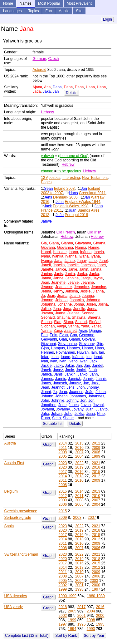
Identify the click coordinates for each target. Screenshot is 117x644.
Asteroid (39, 70)
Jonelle (79, 309)
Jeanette (58, 283)
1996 (82, 624)
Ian (102, 352)
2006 (96, 452)
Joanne (47, 300)
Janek (46, 370)
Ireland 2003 (64, 189)
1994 (72, 629)
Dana (57, 87)
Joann (75, 296)
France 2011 (51, 210)
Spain (9, 526)
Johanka (77, 300)
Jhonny (93, 387)
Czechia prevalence (21, 511)
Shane (68, 418)
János (46, 383)
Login (107, 19)
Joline (46, 309)
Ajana (37, 87)
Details (72, 93)
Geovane (87, 335)
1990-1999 (68, 596)
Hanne (94, 248)
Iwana (84, 256)
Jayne (98, 278)
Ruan (45, 418)
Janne (58, 278)
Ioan (55, 357)
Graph (48, 445)
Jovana (47, 313)
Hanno (88, 348)
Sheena (94, 317)
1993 (91, 629)
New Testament (95, 178)
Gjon (45, 348)
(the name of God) (73, 156)
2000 (96, 585)
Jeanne (47, 287)
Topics (33, 11)
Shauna (63, 317)
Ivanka (58, 256)
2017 (63, 472)
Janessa (88, 265)
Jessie (85, 291)
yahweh (47, 156)
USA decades (16, 596)
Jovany (78, 409)
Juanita (73, 313)
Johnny (72, 401)
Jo (43, 296)
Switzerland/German (21, 554)
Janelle (73, 265)
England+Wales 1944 (82, 202)
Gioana (99, 243)
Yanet (96, 326)
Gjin (100, 344)
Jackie (46, 366)
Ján (87, 366)
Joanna (88, 296)
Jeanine (87, 283)
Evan (63, 335)
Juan (72, 210)
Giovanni (48, 344)
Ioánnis (78, 357)
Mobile (64, 11)
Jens (48, 197)
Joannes (76, 392)
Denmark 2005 (65, 197)
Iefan (45, 357)
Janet (101, 265)
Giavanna (83, 243)
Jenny (58, 291)
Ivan (44, 361)
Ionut (98, 357)
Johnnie (58, 401)
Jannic (61, 379)
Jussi (91, 414)
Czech (53, 59)
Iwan (83, 361)
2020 (63, 467)
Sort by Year (94, 636)
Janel (103, 261)
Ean (44, 335)
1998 (79, 589)
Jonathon (49, 405)
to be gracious (69, 171)
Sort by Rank (66, 636)
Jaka (47, 91)
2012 (96, 443)
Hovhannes (65, 352)
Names (26, 3)
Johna (79, 304)
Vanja (61, 326)
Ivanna (71, 256)
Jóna (67, 309)
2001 (79, 585)
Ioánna (86, 252)
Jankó (83, 374)
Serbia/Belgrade (18, 518)
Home (8, 3)
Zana (58, 331)
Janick (81, 370)
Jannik (88, 379)
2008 (63, 452)
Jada (37, 91)
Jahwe (46, 221)
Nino (101, 414)
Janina (96, 269)
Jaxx (95, 383)
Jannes (47, 379)
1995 (100, 624)
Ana (47, 87)
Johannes (78, 396)
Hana (90, 87)
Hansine (60, 252)
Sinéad (95, 322)
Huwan (83, 352)
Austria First (14, 463)
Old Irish (94, 232)
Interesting (71, 178)
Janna (46, 278)
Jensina (71, 291)
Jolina (103, 304)
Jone (62, 405)
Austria (10, 443)
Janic (70, 370)
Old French (66, 232)
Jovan (86, 405)
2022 (79, 463)
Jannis (101, 379)
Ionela (99, 252)
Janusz (75, 383)
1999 (96, 456)
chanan (47, 171)
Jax (86, 383)
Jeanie (73, 283)
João (60, 215)
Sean (48, 189)
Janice (61, 269)
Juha (45, 414)
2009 (96, 448)
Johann (47, 396)
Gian (63, 339)
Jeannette (63, 287)
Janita (70, 274)
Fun (49, 11)
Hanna (81, 248)
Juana (60, 313)
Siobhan (48, 326)
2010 (79, 448)
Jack (48, 206)
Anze (83, 331)
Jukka (79, 414)
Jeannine (98, 287)
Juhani (57, 414)
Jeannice (81, 287)
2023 (63, 463)
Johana (61, 300)
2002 (63, 585)
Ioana (73, 252)
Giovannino (67, 344)
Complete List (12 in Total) (27, 636)
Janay (82, 261)
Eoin (53, 335)
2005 (63, 456)
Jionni (46, 392)
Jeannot (58, 387)
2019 (79, 467)
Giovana (48, 248)
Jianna (98, 291)
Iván (63, 361)
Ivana (45, 256)
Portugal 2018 (76, 215)
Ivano (73, 361)
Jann (94, 374)
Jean (99, 206)
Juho (68, 414)
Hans (73, 193)
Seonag (88, 313)
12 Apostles (51, 178)
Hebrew (47, 112)
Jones (74, 405)
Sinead (81, 322)
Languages (12, 11)
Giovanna (65, 248)
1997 (96, 589)
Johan (101, 392)
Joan (51, 296)
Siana (68, 322)
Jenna (46, 291)
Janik (93, 370)
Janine (46, 274)
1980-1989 (96, 596)
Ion (89, 357)
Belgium (11, 491)
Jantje (86, 278)
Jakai (69, 366)
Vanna (74, 326)
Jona (57, 309)
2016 (79, 472)
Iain (94, 352)
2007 (79, 452)
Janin (84, 269)
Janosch (60, 383)
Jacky (58, 366)
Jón (84, 189)
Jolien (91, 304)
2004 (79, 456)
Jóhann (61, 396)
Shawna (78, 317)
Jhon (80, 387)
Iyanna (46, 261)
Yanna (46, 331)
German (39, 59)
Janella (59, 265)
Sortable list (53, 424)
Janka (82, 274)
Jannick (74, 379)
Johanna (93, 300)
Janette (47, 269)
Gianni (74, 339)
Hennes (47, 352)
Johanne (65, 304)
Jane (93, 261)
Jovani (98, 405)
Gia (44, 243)
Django (95, 331)
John (60, 202)
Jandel (97, 366)
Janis (58, 274)
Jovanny (63, 409)
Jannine (72, 278)
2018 (96, 467)
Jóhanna (48, 304)
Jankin (70, 374)
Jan (56, 91)
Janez (58, 370)
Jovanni (47, 409)
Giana (54, 243)
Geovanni (49, 339)
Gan (73, 335)
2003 (94, 581)
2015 (96, 472)
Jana (58, 261)
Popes (46, 182)
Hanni (46, 252)
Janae (70, 261)
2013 (79, 443)
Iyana (95, 256)
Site (79, 11)
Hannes (73, 348)
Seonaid (48, 317)
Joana (62, 296)
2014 (63, 443)
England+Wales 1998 (71, 206)
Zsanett (71, 331)
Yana (85, 326)
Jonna (92, 309)
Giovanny (87, 344)
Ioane (66, 357)
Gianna (67, 243)
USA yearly (14, 607)
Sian (58, 322)
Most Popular (49, 3)
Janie (73, 269)
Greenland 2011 (92, 193)
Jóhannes (96, 396)
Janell (46, 265)
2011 (63, 448)
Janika (46, 374)
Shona (46, 322)
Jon (83, 401)
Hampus (58, 348)
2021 (96, 463)
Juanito (102, 409)
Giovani (88, 339)
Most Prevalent (79, 3)
